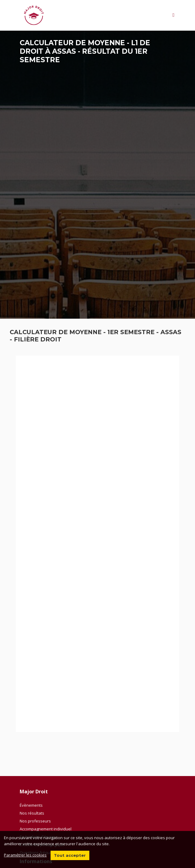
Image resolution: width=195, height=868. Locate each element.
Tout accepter (70, 855)
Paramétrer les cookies (25, 855)
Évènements (31, 805)
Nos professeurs (35, 821)
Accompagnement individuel (46, 829)
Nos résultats (32, 813)
